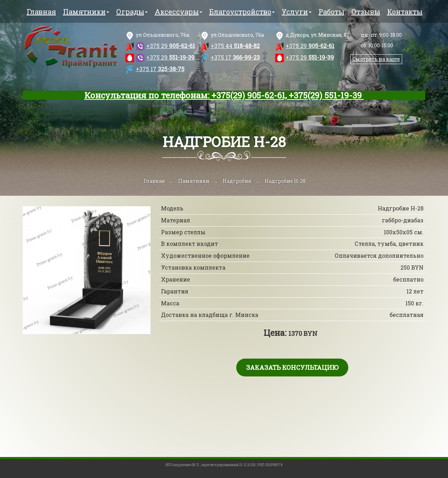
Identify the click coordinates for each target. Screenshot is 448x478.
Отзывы (366, 12)
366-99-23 (235, 57)
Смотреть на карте (376, 59)
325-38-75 (160, 69)
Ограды (132, 12)
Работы (331, 12)
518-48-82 (235, 46)
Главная (41, 12)
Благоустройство (242, 12)
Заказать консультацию (292, 367)
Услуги (297, 12)
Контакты (405, 12)
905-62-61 (171, 46)
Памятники (86, 12)
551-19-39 (170, 57)
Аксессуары (178, 12)
